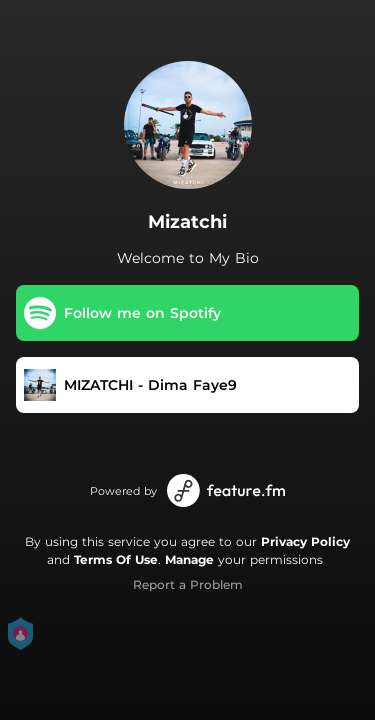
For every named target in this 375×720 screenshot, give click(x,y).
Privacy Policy (305, 541)
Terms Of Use (116, 559)
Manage (189, 559)
